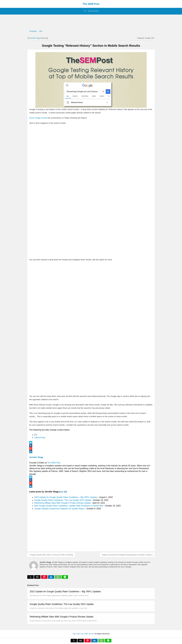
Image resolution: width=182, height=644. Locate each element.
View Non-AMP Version (86, 634)
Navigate (93, 11)
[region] (90, 22)
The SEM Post (91, 4)
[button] (91, 11)
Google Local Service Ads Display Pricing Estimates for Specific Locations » (127, 555)
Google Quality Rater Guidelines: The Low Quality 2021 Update (63, 500)
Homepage (33, 31)
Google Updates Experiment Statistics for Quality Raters (59, 509)
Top (74, 634)
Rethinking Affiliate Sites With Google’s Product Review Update (63, 503)
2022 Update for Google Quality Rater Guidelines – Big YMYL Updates (66, 497)
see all (63, 492)
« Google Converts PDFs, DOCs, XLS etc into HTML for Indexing (51, 555)
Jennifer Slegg (36, 457)
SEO (41, 31)
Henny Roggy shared (38, 118)
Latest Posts (40, 438)
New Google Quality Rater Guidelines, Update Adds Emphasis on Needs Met (69, 506)
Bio (36, 435)
